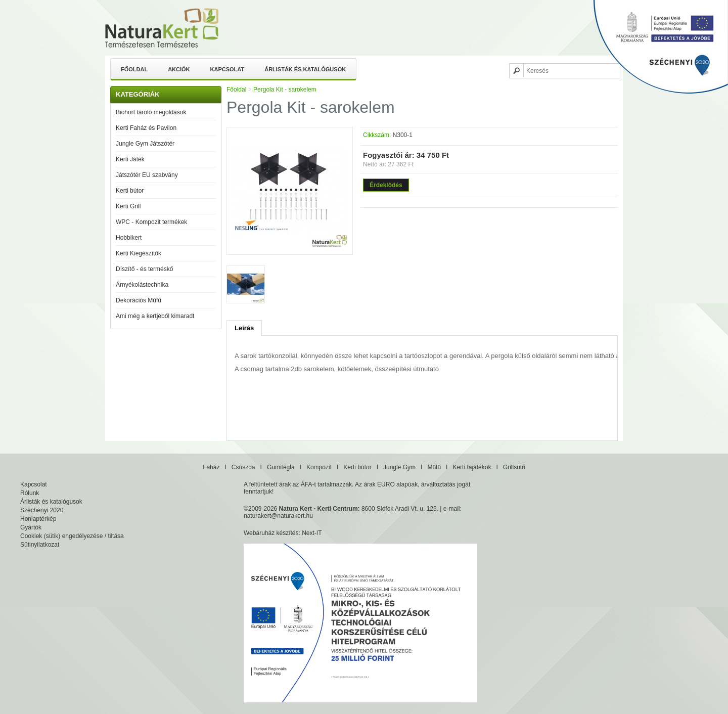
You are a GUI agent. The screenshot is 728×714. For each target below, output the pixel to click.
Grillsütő (514, 467)
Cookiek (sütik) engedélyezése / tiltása (72, 536)
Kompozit (319, 467)
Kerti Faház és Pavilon (146, 128)
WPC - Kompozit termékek (151, 222)
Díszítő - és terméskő (144, 269)
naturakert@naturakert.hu (278, 516)
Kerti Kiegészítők (139, 253)
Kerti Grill (128, 206)
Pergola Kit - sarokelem (285, 90)
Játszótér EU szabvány (147, 175)
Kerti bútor (130, 191)
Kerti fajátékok (472, 467)
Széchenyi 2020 (42, 510)
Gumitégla (281, 467)
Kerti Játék (130, 159)
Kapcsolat (227, 69)
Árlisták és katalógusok (305, 69)
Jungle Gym (399, 467)
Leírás (244, 328)
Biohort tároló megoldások (151, 112)
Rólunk (30, 493)
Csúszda (243, 467)
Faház (211, 467)
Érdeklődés (386, 185)
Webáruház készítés (271, 533)
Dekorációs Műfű (139, 300)
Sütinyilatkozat (40, 545)
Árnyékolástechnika (142, 285)
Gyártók (31, 527)
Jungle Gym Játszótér (145, 144)
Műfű (434, 467)
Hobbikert (129, 238)
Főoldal (134, 69)
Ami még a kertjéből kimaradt (155, 316)
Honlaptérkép (38, 519)
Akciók (179, 69)
